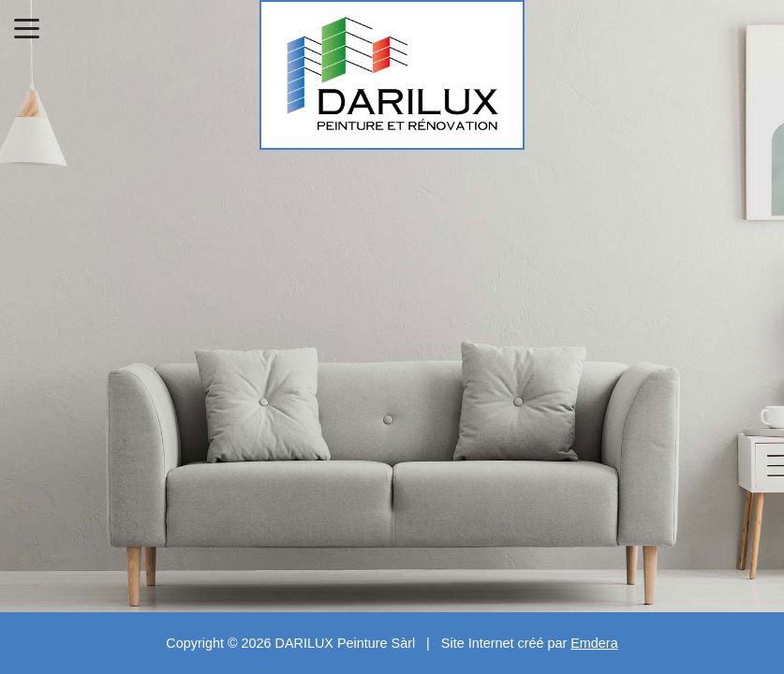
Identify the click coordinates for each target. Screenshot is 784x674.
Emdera (594, 643)
